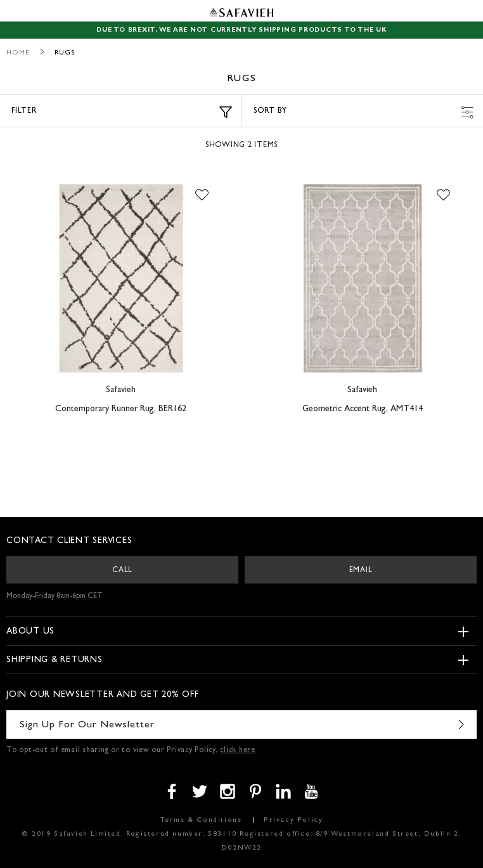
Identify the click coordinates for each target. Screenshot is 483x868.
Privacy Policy (293, 820)
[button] (202, 196)
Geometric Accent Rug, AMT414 (363, 409)
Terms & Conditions (201, 820)
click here (238, 751)
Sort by (364, 112)
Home (18, 53)
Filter (122, 112)
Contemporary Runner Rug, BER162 (121, 409)
